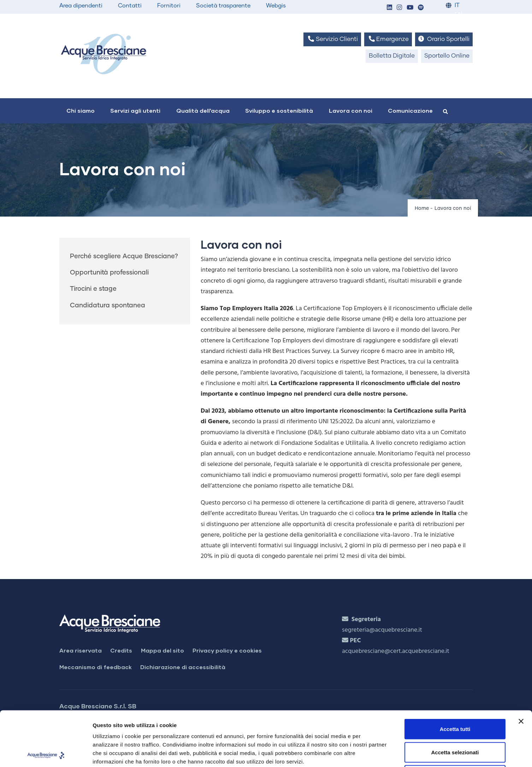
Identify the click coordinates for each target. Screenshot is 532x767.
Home (422, 208)
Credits (121, 650)
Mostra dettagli (372, 753)
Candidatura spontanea (108, 306)
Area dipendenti (81, 6)
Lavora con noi (351, 110)
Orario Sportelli (444, 39)
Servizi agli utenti (135, 110)
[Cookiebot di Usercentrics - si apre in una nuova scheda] (46, 753)
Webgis (276, 6)
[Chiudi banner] (521, 667)
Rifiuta (455, 721)
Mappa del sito (162, 650)
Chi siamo (81, 110)
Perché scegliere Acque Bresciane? (124, 256)
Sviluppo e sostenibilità (279, 110)
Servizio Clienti (332, 39)
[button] (389, 8)
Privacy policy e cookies (227, 650)
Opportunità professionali (109, 273)
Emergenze (388, 39)
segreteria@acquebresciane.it (382, 630)
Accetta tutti (455, 674)
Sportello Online (447, 56)
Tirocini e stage (93, 289)
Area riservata (81, 650)
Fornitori (169, 6)
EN (458, 15)
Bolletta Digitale (392, 56)
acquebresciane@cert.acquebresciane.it (396, 651)
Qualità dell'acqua (203, 110)
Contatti (130, 6)
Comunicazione (410, 110)
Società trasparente (223, 6)
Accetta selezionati (455, 698)
